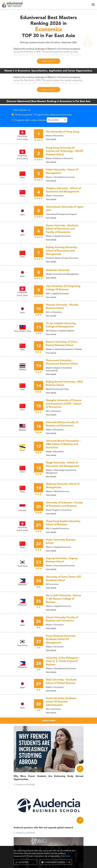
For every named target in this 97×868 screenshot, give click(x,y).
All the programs (23, 115)
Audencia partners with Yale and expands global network (43, 828)
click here (65, 856)
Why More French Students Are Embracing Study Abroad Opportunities (49, 778)
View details (51, 139)
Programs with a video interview (31, 120)
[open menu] (93, 5)
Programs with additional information (53, 115)
